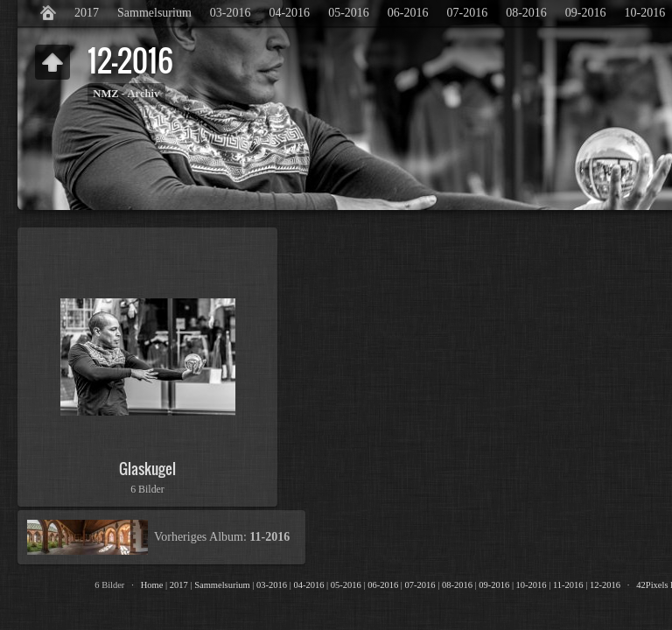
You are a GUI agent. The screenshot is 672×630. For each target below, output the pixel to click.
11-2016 (568, 585)
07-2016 (467, 13)
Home (152, 585)
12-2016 (605, 585)
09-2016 (586, 13)
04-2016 (289, 13)
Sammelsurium (154, 13)
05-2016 (349, 13)
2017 (87, 13)
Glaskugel (147, 469)
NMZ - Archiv (126, 94)
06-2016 (408, 13)
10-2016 (532, 585)
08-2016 (526, 13)
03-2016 (231, 13)
